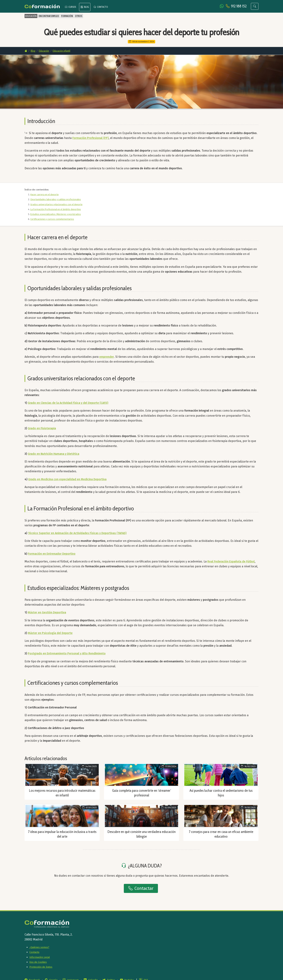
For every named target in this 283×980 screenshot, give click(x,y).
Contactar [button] (141, 888)
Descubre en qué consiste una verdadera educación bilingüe (142, 834)
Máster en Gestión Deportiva (47, 612)
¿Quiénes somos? (39, 947)
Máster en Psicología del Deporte (50, 633)
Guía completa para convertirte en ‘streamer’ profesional (141, 793)
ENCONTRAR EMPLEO (49, 16)
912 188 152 (239, 6)
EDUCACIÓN (31, 16)
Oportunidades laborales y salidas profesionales (56, 199)
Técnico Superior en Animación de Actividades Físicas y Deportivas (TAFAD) (77, 533)
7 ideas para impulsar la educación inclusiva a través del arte (62, 834)
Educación (44, 51)
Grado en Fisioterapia (42, 428)
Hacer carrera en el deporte (44, 195)
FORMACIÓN (67, 16)
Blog (33, 51)
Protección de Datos (41, 967)
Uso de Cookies (38, 962)
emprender (107, 357)
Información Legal (40, 957)
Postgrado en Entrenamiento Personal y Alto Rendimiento (67, 653)
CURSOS (70, 7)
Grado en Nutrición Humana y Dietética (54, 454)
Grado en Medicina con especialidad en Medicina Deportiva (67, 479)
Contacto (34, 952)
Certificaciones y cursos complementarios (52, 219)
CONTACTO (101, 7)
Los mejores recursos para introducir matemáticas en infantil (62, 793)
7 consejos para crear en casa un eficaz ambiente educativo (221, 834)
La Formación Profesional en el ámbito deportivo (56, 209)
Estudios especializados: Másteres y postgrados (56, 214)
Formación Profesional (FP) (91, 138)
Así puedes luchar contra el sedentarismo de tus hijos (221, 793)
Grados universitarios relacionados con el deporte (56, 204)
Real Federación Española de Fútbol (231, 561)
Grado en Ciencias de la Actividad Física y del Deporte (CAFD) (68, 403)
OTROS (79, 16)
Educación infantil (61, 51)
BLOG (85, 7)
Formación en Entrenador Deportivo (52, 554)
